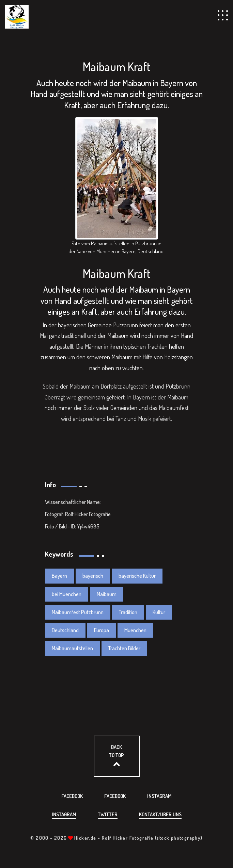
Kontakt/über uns (160, 814)
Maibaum (107, 594)
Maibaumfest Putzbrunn (78, 612)
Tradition (128, 612)
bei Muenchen (67, 594)
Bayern (59, 576)
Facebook (72, 796)
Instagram (159, 796)
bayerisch (93, 576)
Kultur (159, 612)
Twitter (108, 814)
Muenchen (135, 630)
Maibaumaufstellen (72, 648)
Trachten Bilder (124, 648)
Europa (102, 630)
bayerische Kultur (137, 576)
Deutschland (65, 630)
